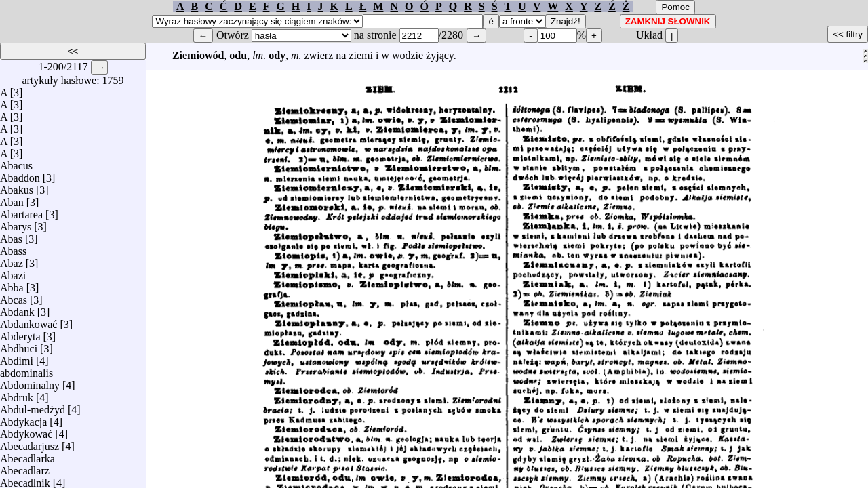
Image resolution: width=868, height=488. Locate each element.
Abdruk (17, 394)
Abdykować (26, 431)
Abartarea (21, 211)
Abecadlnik (25, 480)
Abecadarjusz (29, 443)
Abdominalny (30, 382)
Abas (11, 236)
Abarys (16, 223)
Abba (12, 284)
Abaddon (20, 175)
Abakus (17, 187)
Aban (12, 199)
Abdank (17, 309)
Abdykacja (23, 419)
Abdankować (28, 321)
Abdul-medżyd (33, 406)
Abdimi (17, 358)
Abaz (12, 260)
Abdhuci (19, 345)
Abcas (14, 297)
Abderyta (20, 333)
